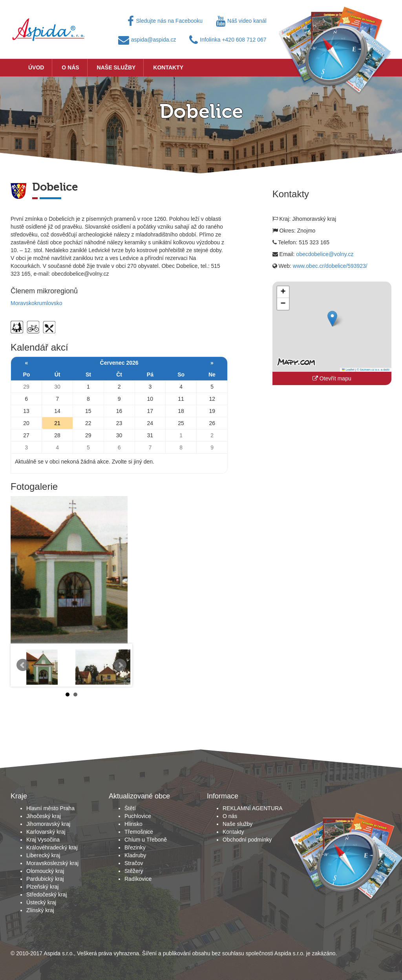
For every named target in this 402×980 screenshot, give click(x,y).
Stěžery (134, 871)
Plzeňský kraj (42, 887)
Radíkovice (138, 879)
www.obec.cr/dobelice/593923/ (330, 266)
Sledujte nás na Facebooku (165, 21)
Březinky (135, 847)
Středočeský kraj (47, 895)
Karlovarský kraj (46, 832)
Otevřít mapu (332, 378)
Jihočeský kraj (44, 816)
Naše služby (116, 67)
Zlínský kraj (40, 910)
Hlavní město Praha (50, 808)
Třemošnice (139, 832)
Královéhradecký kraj (52, 847)
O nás (70, 67)
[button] (332, 319)
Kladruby (135, 855)
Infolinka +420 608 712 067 (228, 40)
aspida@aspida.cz (147, 40)
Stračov (134, 863)
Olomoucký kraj (45, 871)
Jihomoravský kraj (48, 824)
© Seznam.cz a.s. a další (373, 370)
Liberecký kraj (43, 855)
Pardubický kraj (45, 879)
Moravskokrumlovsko (36, 303)
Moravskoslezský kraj (52, 863)
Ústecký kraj (41, 902)
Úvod (36, 67)
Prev (23, 665)
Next (120, 665)
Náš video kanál (241, 21)
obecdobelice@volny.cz (325, 254)
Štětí (130, 808)
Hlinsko (133, 824)
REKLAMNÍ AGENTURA (252, 808)
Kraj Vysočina (43, 840)
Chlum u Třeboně (146, 840)
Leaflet (348, 370)
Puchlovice (138, 816)
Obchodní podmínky (247, 840)
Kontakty (168, 67)
